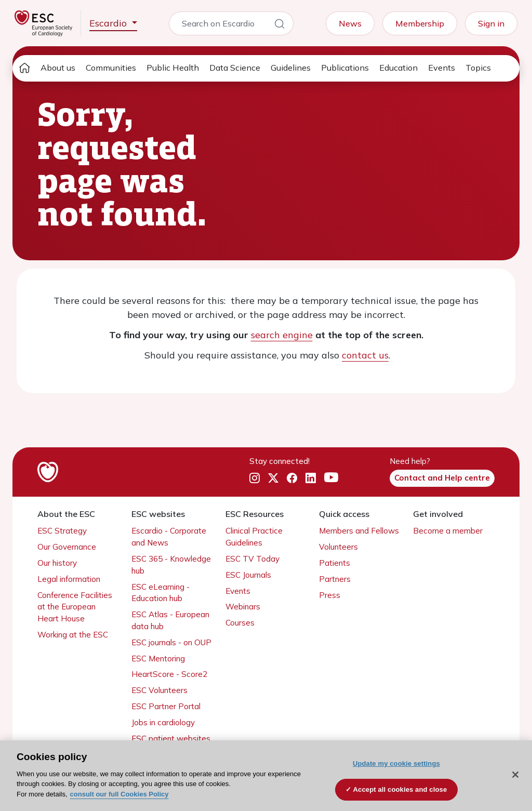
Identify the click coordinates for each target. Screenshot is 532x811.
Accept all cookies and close (400, 789)
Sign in (491, 23)
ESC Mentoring (158, 659)
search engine (282, 335)
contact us (365, 355)
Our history (57, 563)
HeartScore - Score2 (169, 674)
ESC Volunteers (159, 690)
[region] (266, 776)
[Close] (515, 775)
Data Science (235, 68)
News (350, 23)
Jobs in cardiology (163, 722)
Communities (111, 68)
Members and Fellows (359, 531)
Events (442, 68)
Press (330, 595)
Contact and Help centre (442, 478)
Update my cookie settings (396, 763)
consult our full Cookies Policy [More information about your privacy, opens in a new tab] (119, 794)
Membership (420, 23)
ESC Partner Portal (166, 706)
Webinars (243, 607)
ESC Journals (248, 575)
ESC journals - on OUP (171, 642)
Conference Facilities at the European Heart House (75, 607)
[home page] (24, 68)
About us (58, 68)
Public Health (173, 68)
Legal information (69, 579)
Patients (335, 563)
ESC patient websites (171, 739)
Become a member (448, 531)
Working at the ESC (73, 635)
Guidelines (291, 68)
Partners (335, 579)
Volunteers (338, 547)
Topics (478, 68)
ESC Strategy (62, 531)
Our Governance (67, 547)
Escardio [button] (109, 23)
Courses (240, 623)
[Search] (280, 25)
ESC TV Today (252, 559)
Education (398, 68)
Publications (345, 68)
